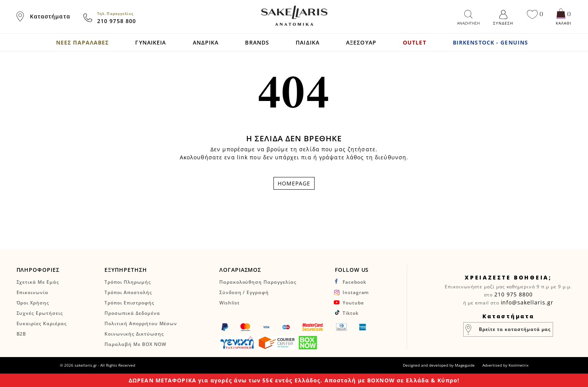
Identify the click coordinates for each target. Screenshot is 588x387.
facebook (354, 282)
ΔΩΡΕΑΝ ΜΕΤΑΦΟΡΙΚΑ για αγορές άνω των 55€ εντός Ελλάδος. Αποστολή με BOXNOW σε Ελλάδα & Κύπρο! (294, 380)
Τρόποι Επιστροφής (129, 303)
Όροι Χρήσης (33, 303)
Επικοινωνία (33, 292)
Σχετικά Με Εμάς (38, 282)
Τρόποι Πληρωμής (128, 282)
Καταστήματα (50, 16)
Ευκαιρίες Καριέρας (42, 323)
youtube (353, 303)
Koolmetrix (518, 365)
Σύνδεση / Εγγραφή (244, 292)
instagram (356, 292)
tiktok (351, 313)
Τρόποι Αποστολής (128, 292)
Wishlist (229, 303)
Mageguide (465, 365)
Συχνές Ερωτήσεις (40, 313)
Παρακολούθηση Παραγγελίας (258, 282)
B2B (22, 334)
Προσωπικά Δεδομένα (132, 313)
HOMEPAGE (294, 183)
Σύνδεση (503, 23)
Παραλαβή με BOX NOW (135, 344)
